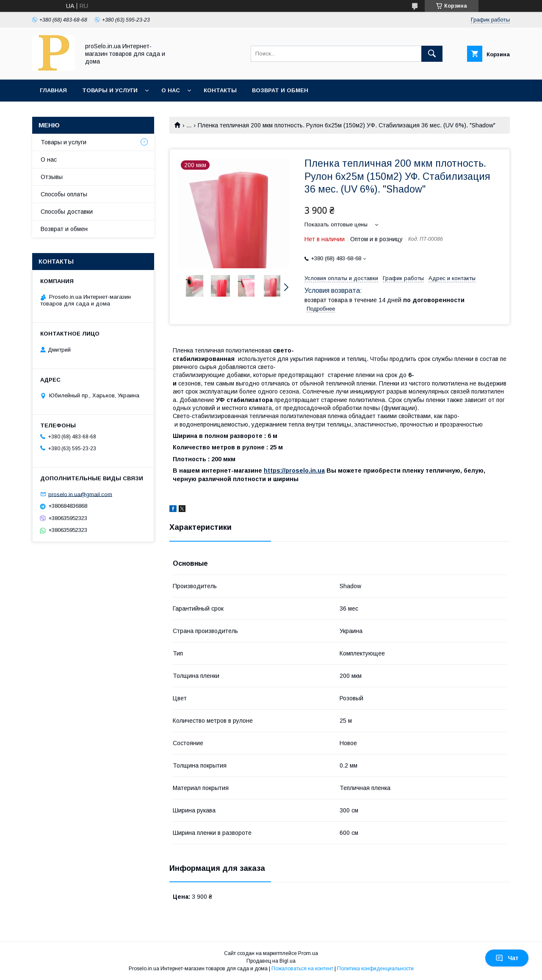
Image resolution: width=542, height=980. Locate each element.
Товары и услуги (110, 90)
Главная (53, 90)
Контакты (220, 90)
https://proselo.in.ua (294, 471)
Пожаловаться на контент (302, 969)
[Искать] (432, 54)
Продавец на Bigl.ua (271, 961)
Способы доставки (67, 212)
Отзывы (52, 177)
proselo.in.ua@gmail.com (80, 494)
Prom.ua (308, 953)
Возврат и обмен (280, 90)
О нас (171, 90)
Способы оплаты (64, 194)
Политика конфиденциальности (375, 969)
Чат (507, 958)
